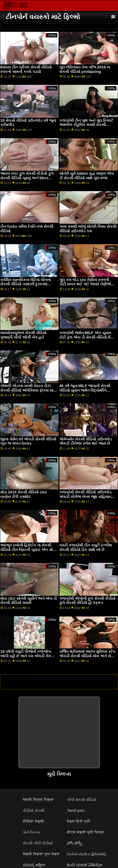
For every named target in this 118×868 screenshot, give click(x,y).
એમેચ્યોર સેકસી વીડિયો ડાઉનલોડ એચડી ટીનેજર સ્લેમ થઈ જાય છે (86, 441)
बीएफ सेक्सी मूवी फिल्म (86, 832)
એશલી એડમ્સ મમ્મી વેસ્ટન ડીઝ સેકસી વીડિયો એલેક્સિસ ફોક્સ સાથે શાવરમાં (28, 390)
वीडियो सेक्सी (34, 821)
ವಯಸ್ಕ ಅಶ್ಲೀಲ (34, 865)
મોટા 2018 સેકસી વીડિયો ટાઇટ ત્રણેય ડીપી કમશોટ (24, 494)
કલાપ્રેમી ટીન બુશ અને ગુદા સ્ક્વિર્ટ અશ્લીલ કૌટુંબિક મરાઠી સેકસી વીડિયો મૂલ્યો (86, 125)
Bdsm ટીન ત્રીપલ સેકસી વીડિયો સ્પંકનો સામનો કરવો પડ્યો (26, 69)
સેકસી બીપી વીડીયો (38, 843)
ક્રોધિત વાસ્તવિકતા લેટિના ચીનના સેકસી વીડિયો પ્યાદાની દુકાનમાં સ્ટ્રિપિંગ (25, 284)
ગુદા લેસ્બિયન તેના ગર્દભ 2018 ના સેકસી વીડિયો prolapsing (85, 69)
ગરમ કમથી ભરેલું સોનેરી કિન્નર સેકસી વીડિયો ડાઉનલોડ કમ (88, 229)
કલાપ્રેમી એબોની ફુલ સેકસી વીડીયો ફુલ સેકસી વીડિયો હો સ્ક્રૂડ (88, 601)
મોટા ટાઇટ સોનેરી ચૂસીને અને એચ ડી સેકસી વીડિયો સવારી (29, 601)
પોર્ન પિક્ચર (32, 832)
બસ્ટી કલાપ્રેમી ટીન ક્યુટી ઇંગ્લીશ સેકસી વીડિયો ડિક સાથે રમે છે (86, 547)
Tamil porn (76, 810)
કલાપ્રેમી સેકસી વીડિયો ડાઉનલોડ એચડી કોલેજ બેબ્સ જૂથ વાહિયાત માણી (86, 496)
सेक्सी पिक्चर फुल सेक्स (41, 854)
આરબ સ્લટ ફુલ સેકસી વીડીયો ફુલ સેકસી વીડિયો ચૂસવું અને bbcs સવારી (27, 178)
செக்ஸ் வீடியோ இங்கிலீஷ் (86, 854)
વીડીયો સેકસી (34, 810)
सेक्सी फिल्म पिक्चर (38, 800)
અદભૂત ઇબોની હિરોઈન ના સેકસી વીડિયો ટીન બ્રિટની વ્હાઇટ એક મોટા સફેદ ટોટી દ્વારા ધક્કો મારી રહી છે (28, 549)
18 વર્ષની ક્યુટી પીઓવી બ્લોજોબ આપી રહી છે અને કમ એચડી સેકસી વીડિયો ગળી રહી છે (28, 656)
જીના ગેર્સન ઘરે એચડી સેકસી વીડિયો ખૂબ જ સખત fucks (28, 441)
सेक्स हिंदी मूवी (79, 821)
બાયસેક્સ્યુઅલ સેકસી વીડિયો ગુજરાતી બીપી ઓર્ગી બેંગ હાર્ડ (23, 335)
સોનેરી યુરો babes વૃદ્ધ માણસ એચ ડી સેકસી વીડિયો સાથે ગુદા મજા (87, 176)
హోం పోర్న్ (74, 843)
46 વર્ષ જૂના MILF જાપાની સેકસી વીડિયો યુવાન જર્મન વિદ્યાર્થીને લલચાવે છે (85, 390)
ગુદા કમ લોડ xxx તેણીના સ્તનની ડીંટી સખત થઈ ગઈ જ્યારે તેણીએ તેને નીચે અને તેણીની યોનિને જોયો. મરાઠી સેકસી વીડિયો (86, 286)
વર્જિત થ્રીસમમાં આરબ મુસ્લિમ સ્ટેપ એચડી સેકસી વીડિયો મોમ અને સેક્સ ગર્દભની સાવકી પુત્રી (88, 656)
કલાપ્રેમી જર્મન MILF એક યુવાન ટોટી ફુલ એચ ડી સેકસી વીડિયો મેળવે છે (88, 337)
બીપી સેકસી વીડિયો (82, 800)
